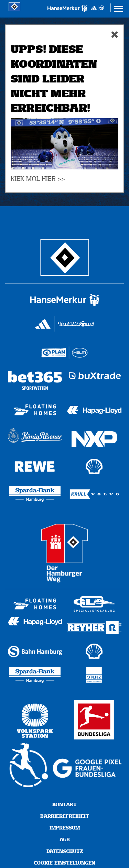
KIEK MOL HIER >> (38, 179)
